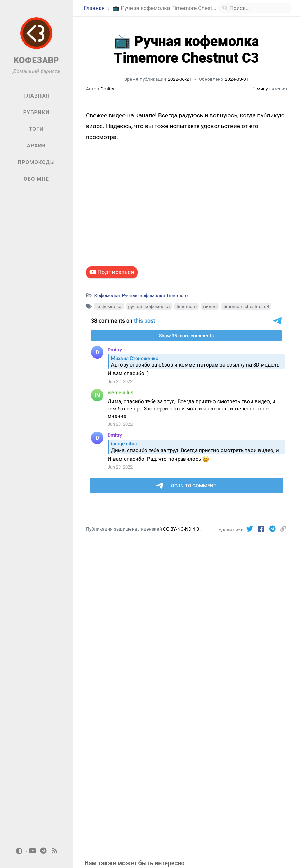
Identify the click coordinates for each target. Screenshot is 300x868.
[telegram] (44, 851)
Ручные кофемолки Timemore (155, 295)
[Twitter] (251, 529)
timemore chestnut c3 (246, 306)
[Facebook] (262, 529)
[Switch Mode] (19, 851)
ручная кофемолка (149, 306)
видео (210, 306)
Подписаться (112, 272)
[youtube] (33, 851)
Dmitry (108, 89)
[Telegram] (273, 529)
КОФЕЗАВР (36, 60)
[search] (258, 8)
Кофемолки (107, 295)
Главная (95, 8)
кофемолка (109, 306)
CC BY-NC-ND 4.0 (181, 529)
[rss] (55, 851)
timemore (187, 306)
